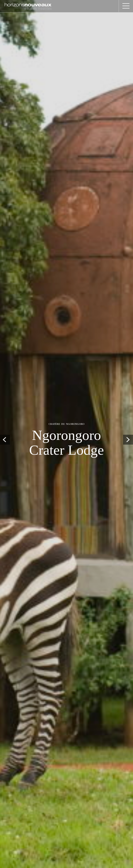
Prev (5, 440)
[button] (126, 6)
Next (128, 440)
